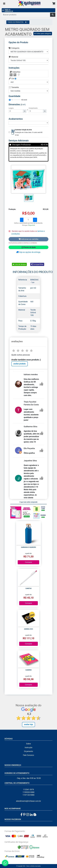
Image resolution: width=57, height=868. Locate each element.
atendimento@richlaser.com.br (29, 801)
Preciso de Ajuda (28, 247)
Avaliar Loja (28, 724)
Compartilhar (37, 264)
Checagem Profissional (21, 145)
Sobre (28, 744)
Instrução (28, 748)
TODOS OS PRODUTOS (17, 22)
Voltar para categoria (43, 34)
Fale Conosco (29, 755)
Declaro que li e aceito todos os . (28, 232)
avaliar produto (20, 364)
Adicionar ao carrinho (28, 239)
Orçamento (29, 751)
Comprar (28, 562)
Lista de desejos (19, 264)
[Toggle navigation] (4, 4)
